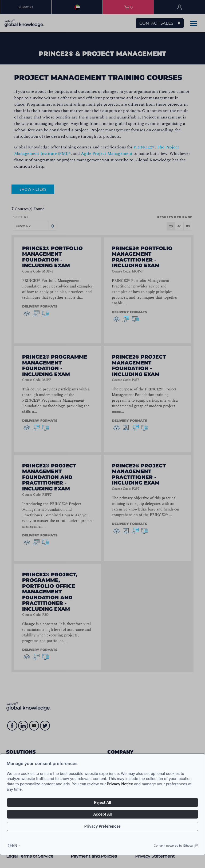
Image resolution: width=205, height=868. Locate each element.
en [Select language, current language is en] (15, 845)
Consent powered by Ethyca (176, 846)
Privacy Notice (120, 784)
